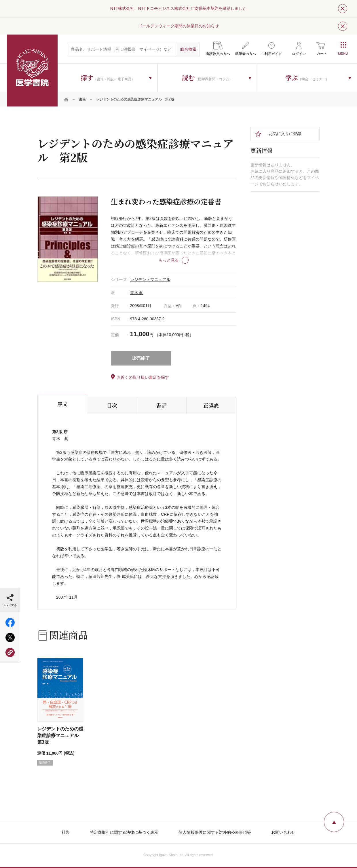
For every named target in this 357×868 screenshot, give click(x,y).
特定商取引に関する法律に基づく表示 (124, 832)
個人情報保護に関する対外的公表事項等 (215, 832)
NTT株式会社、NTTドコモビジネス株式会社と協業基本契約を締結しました (178, 8)
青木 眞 (137, 293)
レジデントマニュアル (150, 279)
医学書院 (32, 71)
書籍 (82, 99)
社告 (66, 832)
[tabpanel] (68, 239)
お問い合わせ (283, 832)
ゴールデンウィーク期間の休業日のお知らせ (178, 26)
